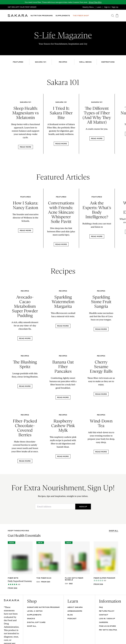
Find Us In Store (107, 626)
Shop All (32, 626)
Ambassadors (75, 611)
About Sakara (75, 607)
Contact (104, 615)
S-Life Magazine (63, 35)
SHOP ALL (114, 531)
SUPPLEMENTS (63, 16)
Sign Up (115, 7)
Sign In (107, 7)
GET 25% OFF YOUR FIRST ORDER (22, 7)
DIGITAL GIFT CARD (36, 622)
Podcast (72, 619)
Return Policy (107, 611)
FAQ (101, 607)
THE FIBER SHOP (81, 16)
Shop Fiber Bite (95, 2)
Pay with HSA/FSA (108, 630)
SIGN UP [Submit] (83, 507)
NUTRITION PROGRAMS (42, 16)
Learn (99, 7)
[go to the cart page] (117, 16)
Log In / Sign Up (107, 619)
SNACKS (31, 619)
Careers (104, 622)
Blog (70, 615)
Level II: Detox (35, 611)
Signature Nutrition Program (43, 607)
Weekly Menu (88, 7)
